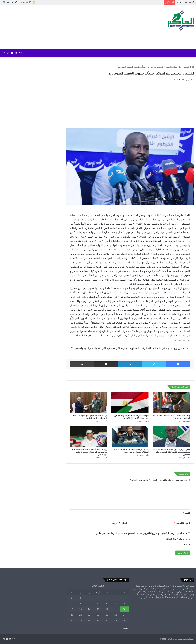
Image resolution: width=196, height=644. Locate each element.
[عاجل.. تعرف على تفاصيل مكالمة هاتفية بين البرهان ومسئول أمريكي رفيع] (130, 436)
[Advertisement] (65, 27)
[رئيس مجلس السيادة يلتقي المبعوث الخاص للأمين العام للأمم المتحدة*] (89, 402)
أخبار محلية (177, 67)
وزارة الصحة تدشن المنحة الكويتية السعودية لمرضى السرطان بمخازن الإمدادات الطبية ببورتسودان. (89, 452)
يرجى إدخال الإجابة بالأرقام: (177, 539)
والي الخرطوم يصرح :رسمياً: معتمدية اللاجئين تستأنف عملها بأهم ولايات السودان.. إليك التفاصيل (172, 452)
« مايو (126, 628)
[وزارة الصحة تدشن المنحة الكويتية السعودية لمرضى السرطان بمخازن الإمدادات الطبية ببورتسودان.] (89, 436)
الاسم (186, 513)
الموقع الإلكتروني (120, 523)
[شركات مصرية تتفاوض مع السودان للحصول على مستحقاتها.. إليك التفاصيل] (130, 402)
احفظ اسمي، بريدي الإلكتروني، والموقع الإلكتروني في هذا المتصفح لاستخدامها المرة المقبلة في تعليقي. (141, 533)
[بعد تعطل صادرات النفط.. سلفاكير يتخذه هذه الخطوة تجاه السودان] (171, 402)
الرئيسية (189, 67)
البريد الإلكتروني (182, 523)
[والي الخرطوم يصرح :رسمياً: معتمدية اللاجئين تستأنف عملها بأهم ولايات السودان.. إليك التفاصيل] (171, 436)
